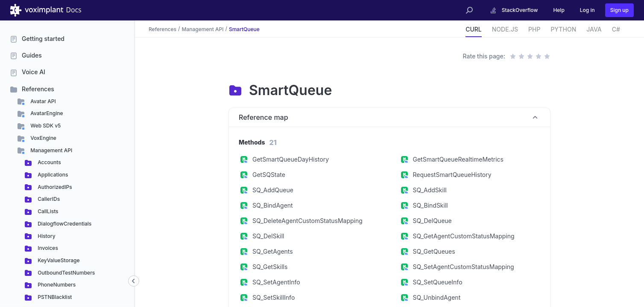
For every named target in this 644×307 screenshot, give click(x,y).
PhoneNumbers (56, 285)
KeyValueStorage (58, 260)
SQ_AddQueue (273, 190)
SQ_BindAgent (273, 205)
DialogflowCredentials (64, 224)
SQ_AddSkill (430, 190)
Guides (32, 55)
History (46, 236)
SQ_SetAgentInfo (276, 282)
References (38, 89)
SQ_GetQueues (434, 251)
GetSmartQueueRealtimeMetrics (458, 159)
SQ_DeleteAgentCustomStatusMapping (307, 221)
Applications (52, 175)
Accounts (49, 162)
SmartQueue (244, 29)
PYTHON (563, 29)
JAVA (594, 29)
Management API (51, 150)
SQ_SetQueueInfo (438, 282)
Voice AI (34, 72)
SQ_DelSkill (268, 236)
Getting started (43, 39)
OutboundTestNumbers (66, 273)
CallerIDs (48, 199)
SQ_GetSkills (270, 267)
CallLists (47, 211)
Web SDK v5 (45, 126)
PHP (534, 29)
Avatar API (42, 101)
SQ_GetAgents (273, 251)
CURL (474, 29)
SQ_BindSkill (430, 205)
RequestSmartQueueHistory (452, 175)
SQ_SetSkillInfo (274, 297)
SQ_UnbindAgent (437, 297)
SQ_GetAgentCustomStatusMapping (464, 236)
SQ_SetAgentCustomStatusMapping (464, 267)
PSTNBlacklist (54, 297)
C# (616, 29)
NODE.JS (505, 29)
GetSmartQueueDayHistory (291, 159)
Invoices (47, 248)
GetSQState (269, 175)
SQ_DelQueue (432, 221)
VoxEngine (43, 138)
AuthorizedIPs (54, 187)
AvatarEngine (46, 113)
